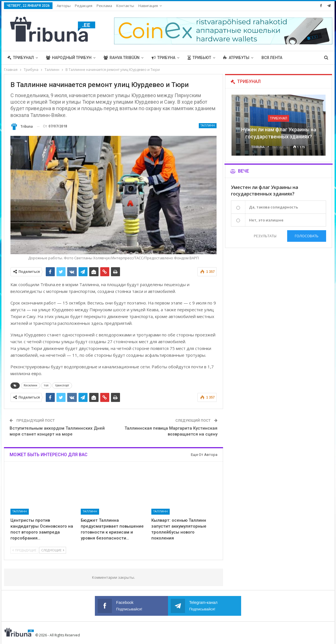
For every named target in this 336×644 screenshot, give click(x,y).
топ (46, 385)
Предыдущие (24, 550)
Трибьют (199, 58)
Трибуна (163, 58)
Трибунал (21, 58)
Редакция (84, 6)
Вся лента (272, 58)
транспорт (62, 385)
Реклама (104, 6)
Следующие (53, 550)
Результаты (265, 236)
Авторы (64, 6)
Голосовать (307, 236)
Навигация (148, 6)
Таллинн (208, 126)
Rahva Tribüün (122, 58)
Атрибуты (236, 58)
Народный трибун (69, 58)
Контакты (125, 6)
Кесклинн (30, 385)
